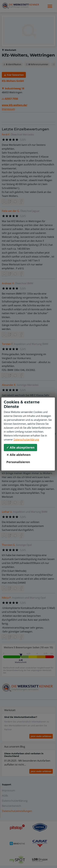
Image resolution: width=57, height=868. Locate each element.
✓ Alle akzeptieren (20, 447)
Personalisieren (18, 462)
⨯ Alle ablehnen (18, 455)
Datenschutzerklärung (26, 440)
